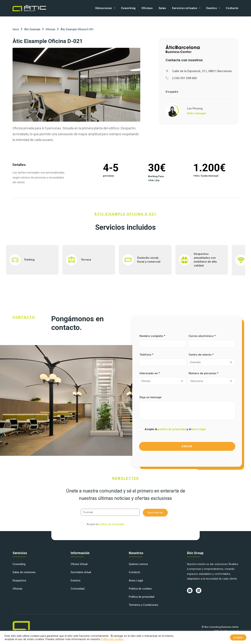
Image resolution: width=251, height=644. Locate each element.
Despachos (19, 581)
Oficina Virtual (79, 564)
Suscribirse (155, 513)
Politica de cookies (140, 589)
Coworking (128, 8)
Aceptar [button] (238, 637)
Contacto (232, 8)
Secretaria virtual (81, 572)
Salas (163, 8)
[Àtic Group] (29, 8)
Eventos (76, 581)
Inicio (16, 29)
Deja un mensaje (187, 408)
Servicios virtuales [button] (186, 8)
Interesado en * (163, 378)
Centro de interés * (212, 359)
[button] (76, 85)
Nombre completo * (163, 341)
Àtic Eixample (32, 29)
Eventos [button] (213, 8)
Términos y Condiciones (143, 605)
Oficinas (147, 8)
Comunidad (78, 589)
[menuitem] (106, 8)
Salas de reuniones (24, 572)
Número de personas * (212, 378)
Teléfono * (163, 359)
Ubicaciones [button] (105, 8)
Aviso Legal (136, 581)
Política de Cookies (112, 639)
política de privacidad (172, 429)
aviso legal (199, 429)
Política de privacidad (142, 597)
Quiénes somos (138, 564)
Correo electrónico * (212, 341)
